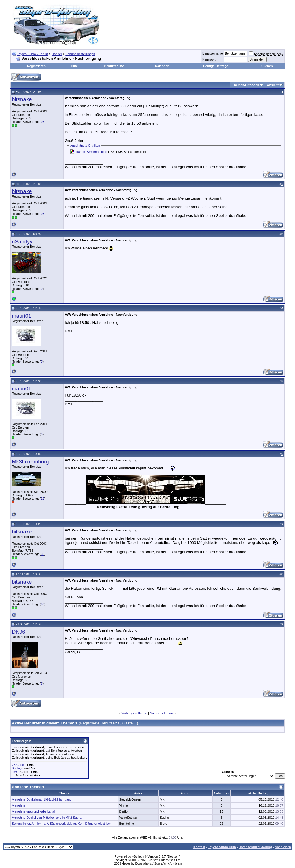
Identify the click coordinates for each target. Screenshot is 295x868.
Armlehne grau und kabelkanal (33, 811)
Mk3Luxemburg (30, 462)
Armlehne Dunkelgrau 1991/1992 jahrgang (42, 799)
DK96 (19, 632)
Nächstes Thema (162, 713)
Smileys (17, 768)
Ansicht (273, 85)
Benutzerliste (114, 66)
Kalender (162, 66)
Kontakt (199, 847)
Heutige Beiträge (216, 66)
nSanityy (22, 242)
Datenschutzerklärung (255, 847)
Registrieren (36, 66)
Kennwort (209, 59)
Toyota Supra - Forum (33, 54)
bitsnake (22, 99)
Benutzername (213, 53)
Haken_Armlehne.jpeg (91, 152)
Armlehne (19, 805)
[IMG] (16, 772)
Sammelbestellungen (80, 54)
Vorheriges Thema (134, 713)
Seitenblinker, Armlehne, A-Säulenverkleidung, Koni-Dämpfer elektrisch (62, 824)
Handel (57, 54)
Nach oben (283, 847)
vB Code (18, 765)
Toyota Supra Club (222, 847)
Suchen (267, 66)
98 (42, 122)
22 (42, 499)
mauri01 (21, 316)
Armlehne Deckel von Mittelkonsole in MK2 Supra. (47, 818)
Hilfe (74, 66)
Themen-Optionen (245, 85)
